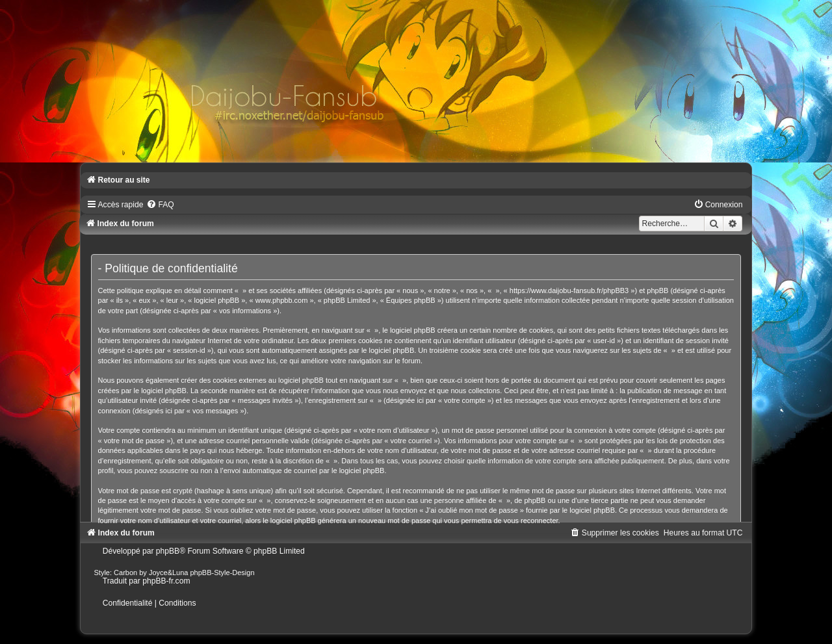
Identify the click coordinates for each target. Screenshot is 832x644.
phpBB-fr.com (166, 581)
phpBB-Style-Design (223, 573)
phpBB (168, 551)
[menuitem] (160, 205)
